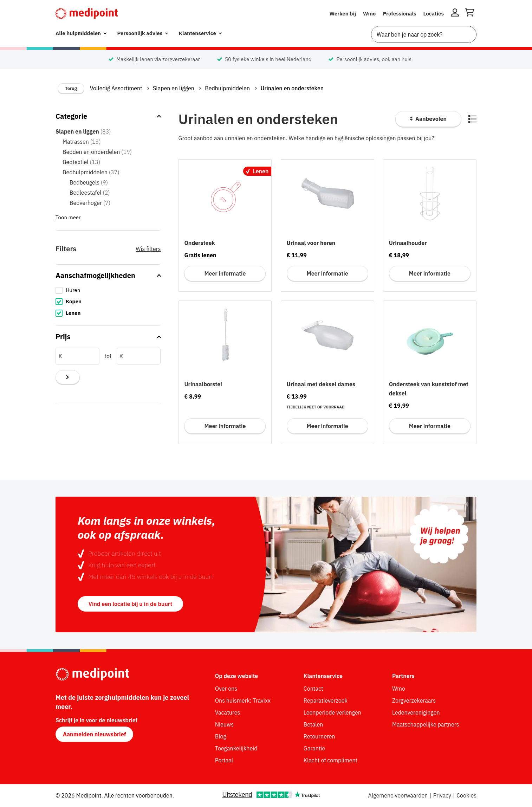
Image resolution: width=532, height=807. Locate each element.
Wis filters (148, 249)
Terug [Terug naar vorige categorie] (71, 88)
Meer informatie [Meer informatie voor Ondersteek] (225, 273)
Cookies (466, 795)
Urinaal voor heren (311, 243)
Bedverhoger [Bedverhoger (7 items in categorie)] (90, 203)
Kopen (74, 301)
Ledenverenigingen (416, 712)
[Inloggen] (455, 14)
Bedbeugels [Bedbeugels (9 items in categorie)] (89, 182)
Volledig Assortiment (116, 88)
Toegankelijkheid (236, 748)
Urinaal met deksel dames (321, 384)
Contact (313, 689)
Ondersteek (199, 243)
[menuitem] (81, 34)
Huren (73, 290)
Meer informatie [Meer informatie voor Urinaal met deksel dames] (327, 426)
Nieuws (224, 724)
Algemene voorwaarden (398, 795)
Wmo (369, 14)
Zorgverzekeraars (414, 701)
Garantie (314, 748)
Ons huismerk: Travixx (243, 701)
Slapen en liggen (174, 88)
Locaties (434, 14)
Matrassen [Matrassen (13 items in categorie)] (82, 142)
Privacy (442, 795)
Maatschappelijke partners (426, 724)
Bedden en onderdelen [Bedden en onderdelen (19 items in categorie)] (97, 152)
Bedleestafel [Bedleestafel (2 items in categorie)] (90, 193)
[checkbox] (108, 290)
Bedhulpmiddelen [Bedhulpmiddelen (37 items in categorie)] (91, 172)
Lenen (73, 313)
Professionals (399, 14)
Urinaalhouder (408, 243)
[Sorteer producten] (428, 119)
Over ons (226, 689)
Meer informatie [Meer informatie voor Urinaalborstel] (225, 426)
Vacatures (228, 712)
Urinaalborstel (203, 384)
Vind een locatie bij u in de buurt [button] (130, 604)
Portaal (224, 760)
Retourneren (319, 736)
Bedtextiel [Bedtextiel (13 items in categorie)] (81, 162)
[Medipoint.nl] (87, 14)
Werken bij (343, 14)
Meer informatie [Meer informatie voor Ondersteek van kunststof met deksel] (430, 426)
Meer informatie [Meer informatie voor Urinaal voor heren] (327, 273)
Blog (221, 736)
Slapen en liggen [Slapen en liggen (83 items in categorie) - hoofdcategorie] (83, 131)
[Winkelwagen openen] (469, 14)
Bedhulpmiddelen (227, 88)
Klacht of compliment (330, 760)
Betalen (313, 724)
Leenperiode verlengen (332, 712)
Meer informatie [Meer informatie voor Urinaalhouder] (430, 273)
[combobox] (424, 34)
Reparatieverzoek (326, 701)
